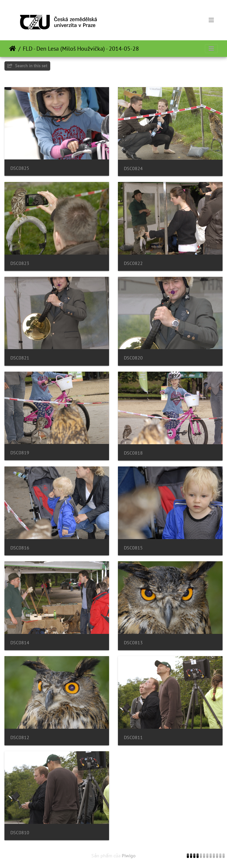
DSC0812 (20, 737)
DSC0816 (20, 548)
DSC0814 (20, 643)
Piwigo (129, 856)
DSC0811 (133, 737)
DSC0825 (20, 168)
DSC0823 (20, 263)
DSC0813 (133, 643)
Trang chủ (13, 49)
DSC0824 (133, 168)
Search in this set (27, 66)
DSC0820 (133, 358)
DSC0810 (20, 833)
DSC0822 (133, 263)
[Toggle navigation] (211, 20)
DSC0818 (133, 453)
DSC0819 (20, 453)
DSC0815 (133, 548)
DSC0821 (20, 358)
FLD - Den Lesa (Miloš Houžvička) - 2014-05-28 (81, 49)
